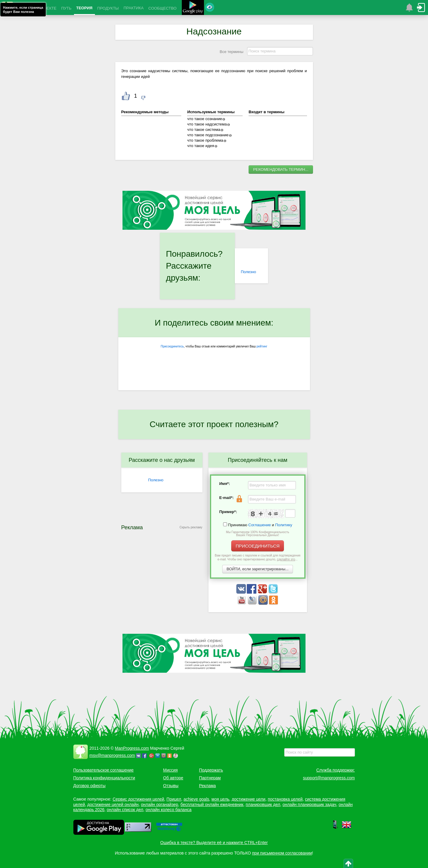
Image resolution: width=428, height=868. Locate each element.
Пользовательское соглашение (104, 770)
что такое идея (201, 146)
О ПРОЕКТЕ (45, 8)
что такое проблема (205, 140)
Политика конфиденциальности (104, 778)
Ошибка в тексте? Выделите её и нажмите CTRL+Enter (214, 843)
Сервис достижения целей (138, 799)
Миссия (171, 770)
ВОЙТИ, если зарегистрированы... (258, 569)
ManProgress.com (132, 748)
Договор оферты (90, 786)
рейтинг (262, 346)
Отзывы (171, 786)
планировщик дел (263, 805)
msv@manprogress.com (112, 755)
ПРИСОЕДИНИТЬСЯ (258, 546)
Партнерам (210, 778)
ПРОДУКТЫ (108, 8)
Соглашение (260, 525)
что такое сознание (205, 119)
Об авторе (173, 778)
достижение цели (248, 799)
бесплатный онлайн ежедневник (212, 805)
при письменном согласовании (282, 853)
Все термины (231, 52)
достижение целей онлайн (113, 805)
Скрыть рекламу (191, 527)
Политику (284, 525)
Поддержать (211, 770)
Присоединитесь (172, 346)
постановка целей (285, 799)
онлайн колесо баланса (168, 810)
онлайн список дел (125, 810)
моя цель (220, 799)
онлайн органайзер (159, 805)
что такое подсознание (208, 135)
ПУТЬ (66, 8)
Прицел (174, 799)
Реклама (208, 786)
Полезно (248, 272)
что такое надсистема (207, 124)
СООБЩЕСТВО (162, 8)
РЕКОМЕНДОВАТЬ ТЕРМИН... (281, 169)
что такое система (204, 130)
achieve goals (196, 799)
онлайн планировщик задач (309, 805)
